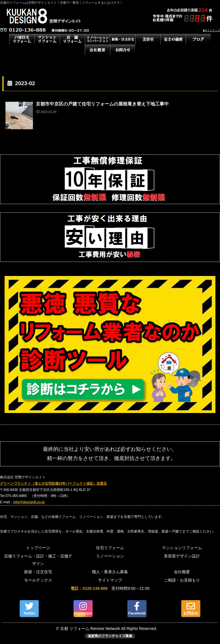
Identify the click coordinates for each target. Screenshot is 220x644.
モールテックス (38, 580)
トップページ (38, 548)
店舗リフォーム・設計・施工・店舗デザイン (38, 560)
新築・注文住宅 (38, 572)
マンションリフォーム (182, 548)
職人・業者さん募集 (110, 572)
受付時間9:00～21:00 (110, 588)
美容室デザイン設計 (182, 556)
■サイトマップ (212, 30)
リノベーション (110, 556)
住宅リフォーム (110, 548)
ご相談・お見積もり (182, 580)
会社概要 (182, 572)
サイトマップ (110, 580)
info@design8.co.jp (29, 502)
